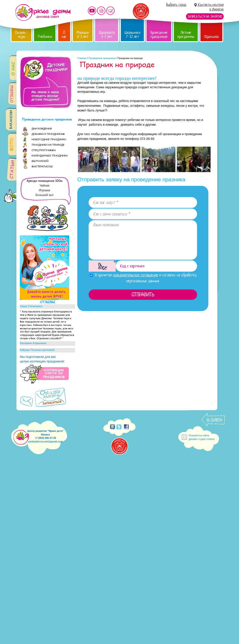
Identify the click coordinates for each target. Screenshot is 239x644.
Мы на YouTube (92, 11)
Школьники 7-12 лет (132, 35)
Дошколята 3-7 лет (107, 35)
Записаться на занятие (205, 16)
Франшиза (211, 37)
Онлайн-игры (21, 35)
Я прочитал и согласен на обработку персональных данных (143, 278)
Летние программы (186, 35)
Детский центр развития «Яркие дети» (43, 12)
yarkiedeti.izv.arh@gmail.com (46, 441)
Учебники (45, 37)
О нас (64, 35)
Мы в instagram (101, 11)
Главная (82, 58)
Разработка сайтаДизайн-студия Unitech (202, 437)
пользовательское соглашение (136, 275)
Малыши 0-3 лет (83, 35)
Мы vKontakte (110, 11)
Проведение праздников (159, 35)
